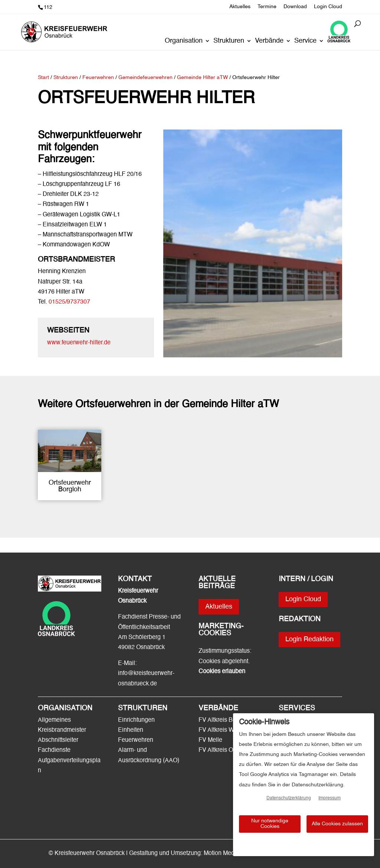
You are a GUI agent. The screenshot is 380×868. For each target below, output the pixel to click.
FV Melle (210, 740)
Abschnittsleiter (58, 740)
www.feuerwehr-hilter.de (79, 343)
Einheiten (131, 730)
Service (305, 41)
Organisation (184, 41)
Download (295, 7)
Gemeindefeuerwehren (145, 78)
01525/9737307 (69, 302)
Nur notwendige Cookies (270, 824)
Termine (267, 7)
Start (43, 78)
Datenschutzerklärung (289, 798)
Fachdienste (54, 750)
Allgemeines (54, 720)
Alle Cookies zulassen (337, 824)
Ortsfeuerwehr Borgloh (70, 486)
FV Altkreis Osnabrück (228, 750)
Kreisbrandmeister (62, 730)
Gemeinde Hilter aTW (203, 78)
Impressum (330, 798)
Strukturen (229, 41)
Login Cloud (328, 7)
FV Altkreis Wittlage (224, 730)
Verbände (269, 41)
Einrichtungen (136, 720)
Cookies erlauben (222, 672)
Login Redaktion (309, 639)
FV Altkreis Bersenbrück (230, 720)
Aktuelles (240, 7)
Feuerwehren (136, 740)
